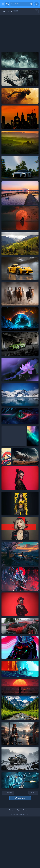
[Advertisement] (20, 34)
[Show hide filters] (37, 11)
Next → (33, 793)
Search (11, 810)
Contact (26, 810)
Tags (18, 810)
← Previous (8, 793)
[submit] (13, 4)
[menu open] (3, 4)
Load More (20, 798)
